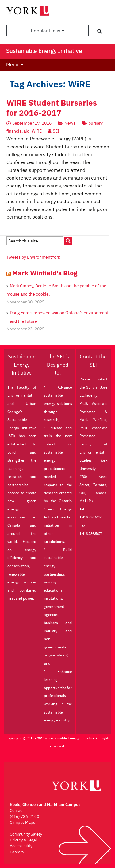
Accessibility (21, 846)
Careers (17, 852)
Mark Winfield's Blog (45, 273)
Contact (17, 810)
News (70, 123)
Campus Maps (22, 822)
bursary (95, 123)
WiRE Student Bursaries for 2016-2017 (52, 108)
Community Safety (26, 834)
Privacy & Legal (23, 840)
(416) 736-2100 (25, 817)
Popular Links (48, 31)
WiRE (37, 131)
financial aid (18, 131)
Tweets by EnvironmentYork (33, 257)
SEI (56, 131)
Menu (12, 64)
